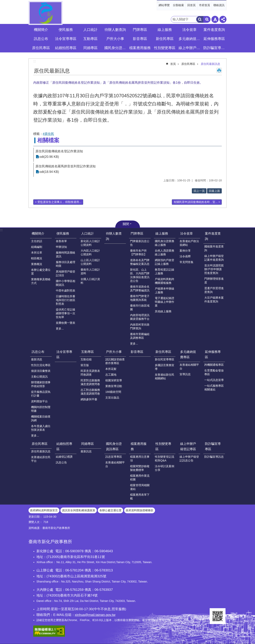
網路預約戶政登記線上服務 (165, 262)
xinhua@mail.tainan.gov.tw (95, 615)
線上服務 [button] (165, 30)
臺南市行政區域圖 (140, 307)
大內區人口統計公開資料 (90, 252)
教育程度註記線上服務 (165, 271)
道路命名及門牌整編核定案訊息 (140, 262)
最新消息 (37, 359)
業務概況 (37, 264)
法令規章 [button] (189, 30)
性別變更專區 (163, 446)
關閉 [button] (126, 224)
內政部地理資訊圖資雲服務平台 (140, 317)
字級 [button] (215, 19)
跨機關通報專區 (214, 365)
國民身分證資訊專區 (114, 446)
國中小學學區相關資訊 (66, 283)
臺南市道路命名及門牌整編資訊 (140, 288)
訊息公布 (38, 352)
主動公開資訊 (39, 377)
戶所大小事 (114, 352)
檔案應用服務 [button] (140, 48)
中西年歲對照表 (66, 291)
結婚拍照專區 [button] (66, 48)
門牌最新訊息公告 (140, 243)
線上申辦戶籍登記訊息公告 (189, 459)
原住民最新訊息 (210, 64)
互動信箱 (86, 359)
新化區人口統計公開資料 (90, 243)
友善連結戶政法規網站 (189, 243)
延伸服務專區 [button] (214, 39)
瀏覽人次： (35, 522)
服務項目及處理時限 (66, 264)
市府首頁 (205, 5)
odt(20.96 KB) (49, 157)
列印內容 (219, 70)
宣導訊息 (185, 374)
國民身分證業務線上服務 (165, 243)
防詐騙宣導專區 (213, 446)
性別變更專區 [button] (165, 48)
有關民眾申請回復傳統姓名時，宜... (196, 202)
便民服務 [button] (66, 30)
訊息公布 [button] (41, 39)
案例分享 (185, 251)
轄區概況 (37, 258)
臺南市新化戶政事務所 (46, 13)
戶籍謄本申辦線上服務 (165, 290)
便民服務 (63, 233)
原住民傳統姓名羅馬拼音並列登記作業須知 (66, 166)
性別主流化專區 (41, 365)
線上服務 (162, 233)
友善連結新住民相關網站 (165, 376)
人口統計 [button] (90, 30)
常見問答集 (186, 262)
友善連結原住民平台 (41, 459)
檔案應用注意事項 (140, 459)
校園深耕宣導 (114, 380)
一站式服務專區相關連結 (214, 388)
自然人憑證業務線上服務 (165, 252)
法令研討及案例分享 (165, 468)
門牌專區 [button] (140, 30)
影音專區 (140, 39)
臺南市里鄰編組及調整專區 (140, 336)
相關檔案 (48, 140)
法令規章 (186, 233)
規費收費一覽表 (66, 323)
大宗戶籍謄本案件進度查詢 (214, 300)
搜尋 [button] (200, 19)
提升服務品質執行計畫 (41, 394)
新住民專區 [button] (165, 39)
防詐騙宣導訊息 (214, 457)
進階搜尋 (207, 19)
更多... (60, 329)
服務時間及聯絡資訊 (66, 254)
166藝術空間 (113, 392)
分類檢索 (178, 5)
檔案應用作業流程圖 (140, 478)
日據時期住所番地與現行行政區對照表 (66, 300)
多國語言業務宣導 (165, 367)
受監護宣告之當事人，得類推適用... (59, 202)
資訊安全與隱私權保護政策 (79, 510)
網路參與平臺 (89, 399)
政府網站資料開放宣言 (44, 510)
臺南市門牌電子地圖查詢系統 (140, 298)
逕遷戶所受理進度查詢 (214, 290)
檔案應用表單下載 (140, 497)
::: (158, 2)
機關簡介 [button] (41, 30)
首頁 (173, 64)
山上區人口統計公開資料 (90, 262)
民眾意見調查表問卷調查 (90, 373)
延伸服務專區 (213, 354)
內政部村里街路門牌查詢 (140, 326)
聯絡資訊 (219, 5)
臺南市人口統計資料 (90, 271)
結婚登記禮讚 (64, 457)
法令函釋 (185, 256)
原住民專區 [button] (41, 48)
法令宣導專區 (66, 39)
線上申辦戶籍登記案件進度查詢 (214, 258)
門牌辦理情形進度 (214, 281)
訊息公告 (61, 462)
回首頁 (191, 5)
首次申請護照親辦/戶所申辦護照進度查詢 (214, 269)
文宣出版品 (112, 398)
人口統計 (88, 233)
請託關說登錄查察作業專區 (115, 361)
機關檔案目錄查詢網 (41, 418)
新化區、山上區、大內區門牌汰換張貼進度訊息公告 (140, 275)
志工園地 (111, 375)
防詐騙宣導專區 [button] (215, 48)
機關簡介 (38, 233)
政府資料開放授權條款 (140, 510)
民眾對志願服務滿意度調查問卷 (90, 382)
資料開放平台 (39, 401)
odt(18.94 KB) (49, 172)
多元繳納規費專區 (188, 354)
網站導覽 (164, 5)
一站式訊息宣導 (214, 380)
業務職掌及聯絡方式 (41, 281)
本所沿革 (37, 253)
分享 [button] (223, 19)
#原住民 (48, 134)
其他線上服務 (163, 311)
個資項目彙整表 (41, 371)
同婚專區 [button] (90, 48)
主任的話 (37, 241)
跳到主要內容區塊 (2, 2)
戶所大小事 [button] (115, 39)
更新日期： (35, 517)
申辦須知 (61, 247)
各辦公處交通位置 (41, 272)
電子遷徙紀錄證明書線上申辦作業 (165, 302)
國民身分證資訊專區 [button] (116, 48)
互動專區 (88, 352)
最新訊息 (86, 451)
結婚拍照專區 (64, 446)
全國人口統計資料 (90, 281)
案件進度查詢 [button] (214, 30)
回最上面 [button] (214, 191)
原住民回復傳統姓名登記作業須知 (59, 151)
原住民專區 (188, 64)
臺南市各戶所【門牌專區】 (138, 252)
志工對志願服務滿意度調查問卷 (90, 392)
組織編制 (37, 247)
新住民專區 (163, 352)
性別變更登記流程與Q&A (165, 459)
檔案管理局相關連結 (140, 487)
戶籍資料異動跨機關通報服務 (165, 281)
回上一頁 (199, 191)
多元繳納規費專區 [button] (190, 39)
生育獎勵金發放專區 (214, 372)
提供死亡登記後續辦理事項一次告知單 (66, 313)
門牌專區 (137, 233)
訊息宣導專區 (114, 457)
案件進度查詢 (213, 236)
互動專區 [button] (90, 39)
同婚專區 (88, 444)
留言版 (85, 365)
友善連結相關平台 (189, 367)
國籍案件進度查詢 (214, 248)
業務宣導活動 (114, 386)
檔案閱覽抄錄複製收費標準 (140, 468)
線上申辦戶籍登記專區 (188, 446)
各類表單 (61, 241)
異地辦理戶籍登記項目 (66, 273)
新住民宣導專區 (165, 359)
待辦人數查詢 (115, 30)
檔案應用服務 (139, 446)
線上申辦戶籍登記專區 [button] (190, 48)
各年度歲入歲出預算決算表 (41, 428)
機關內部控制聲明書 (41, 409)
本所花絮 (111, 369)
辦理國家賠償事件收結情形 (41, 384)
